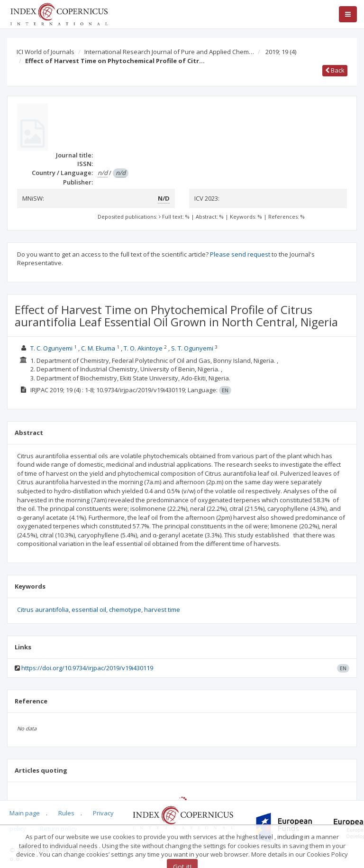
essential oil (89, 609)
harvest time (162, 609)
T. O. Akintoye (143, 348)
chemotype (125, 609)
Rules (66, 813)
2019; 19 (281, 52)
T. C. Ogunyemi (51, 348)
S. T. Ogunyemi (192, 348)
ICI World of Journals (45, 52)
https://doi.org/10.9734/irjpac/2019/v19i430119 (87, 668)
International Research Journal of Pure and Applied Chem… (169, 52)
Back (335, 70)
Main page (25, 813)
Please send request (240, 254)
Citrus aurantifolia (43, 609)
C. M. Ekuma (98, 348)
